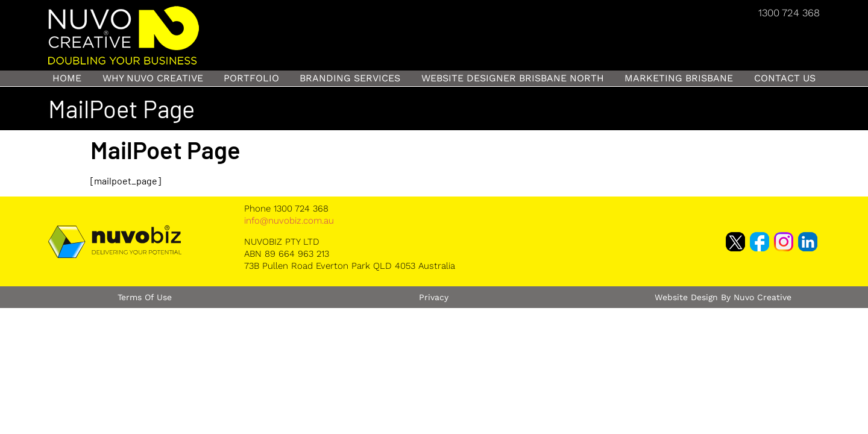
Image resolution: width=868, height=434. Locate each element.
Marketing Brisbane (679, 78)
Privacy (434, 297)
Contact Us (785, 78)
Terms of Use (145, 297)
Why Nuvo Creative (153, 78)
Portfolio (251, 78)
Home (67, 78)
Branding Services (350, 78)
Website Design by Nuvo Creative (723, 297)
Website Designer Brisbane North (513, 78)
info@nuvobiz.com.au (289, 221)
